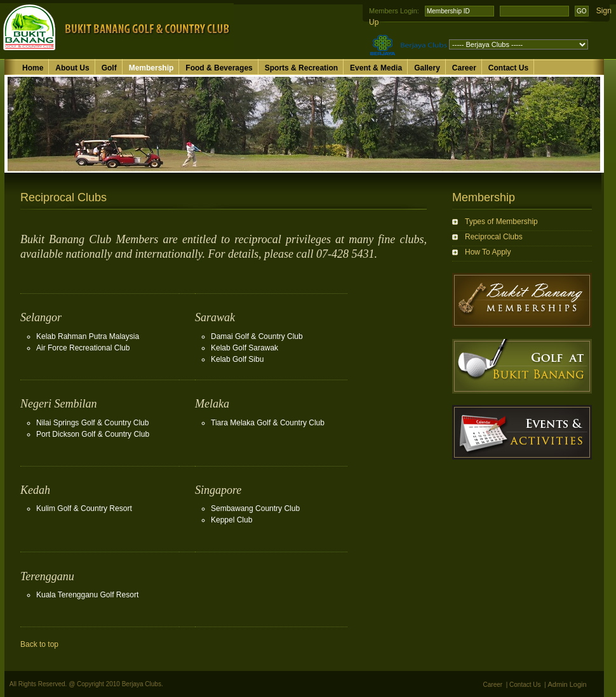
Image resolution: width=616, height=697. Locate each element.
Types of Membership (501, 222)
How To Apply (488, 252)
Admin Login (567, 684)
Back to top (39, 644)
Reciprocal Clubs (494, 237)
